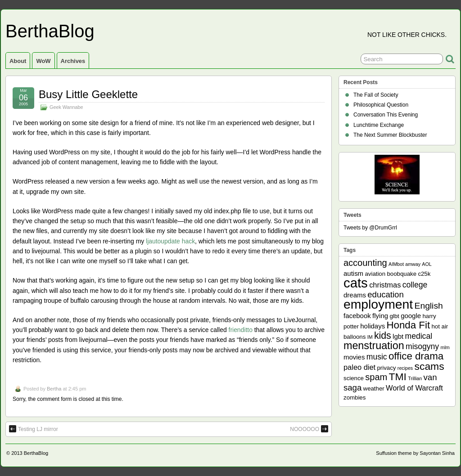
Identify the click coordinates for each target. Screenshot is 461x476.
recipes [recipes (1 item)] (405, 368)
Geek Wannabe (66, 107)
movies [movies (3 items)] (354, 357)
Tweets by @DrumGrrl (370, 228)
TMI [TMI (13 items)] (398, 377)
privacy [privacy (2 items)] (387, 368)
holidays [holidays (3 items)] (373, 326)
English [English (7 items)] (429, 306)
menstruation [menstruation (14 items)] (374, 346)
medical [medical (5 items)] (419, 336)
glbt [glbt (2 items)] (394, 316)
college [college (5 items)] (415, 285)
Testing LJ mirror (34, 429)
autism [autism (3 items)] (353, 273)
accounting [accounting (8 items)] (365, 263)
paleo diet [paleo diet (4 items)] (359, 367)
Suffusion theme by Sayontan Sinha (415, 453)
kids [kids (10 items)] (383, 336)
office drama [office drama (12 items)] (416, 356)
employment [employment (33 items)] (378, 304)
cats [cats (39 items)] (356, 283)
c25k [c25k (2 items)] (424, 274)
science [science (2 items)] (354, 378)
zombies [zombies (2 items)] (355, 397)
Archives (73, 61)
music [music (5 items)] (377, 357)
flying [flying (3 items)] (380, 316)
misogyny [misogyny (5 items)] (422, 346)
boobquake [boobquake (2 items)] (402, 274)
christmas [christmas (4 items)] (385, 285)
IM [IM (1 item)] (370, 337)
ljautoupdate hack (170, 241)
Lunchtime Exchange (379, 125)
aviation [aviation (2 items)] (375, 274)
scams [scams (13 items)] (429, 366)
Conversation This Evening (386, 115)
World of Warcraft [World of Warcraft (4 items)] (414, 388)
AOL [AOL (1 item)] (427, 264)
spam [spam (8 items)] (376, 377)
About (18, 61)
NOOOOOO (309, 429)
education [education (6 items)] (385, 294)
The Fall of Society (376, 95)
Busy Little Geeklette (88, 94)
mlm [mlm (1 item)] (445, 347)
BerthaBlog (50, 31)
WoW (43, 61)
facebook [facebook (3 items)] (357, 316)
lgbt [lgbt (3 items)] (398, 336)
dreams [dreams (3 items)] (355, 295)
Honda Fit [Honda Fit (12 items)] (409, 325)
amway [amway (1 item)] (413, 264)
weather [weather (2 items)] (374, 388)
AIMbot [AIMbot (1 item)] (396, 264)
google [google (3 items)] (411, 316)
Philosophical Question (381, 105)
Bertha (54, 389)
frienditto (241, 330)
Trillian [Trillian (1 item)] (415, 378)
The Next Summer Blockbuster (390, 135)
